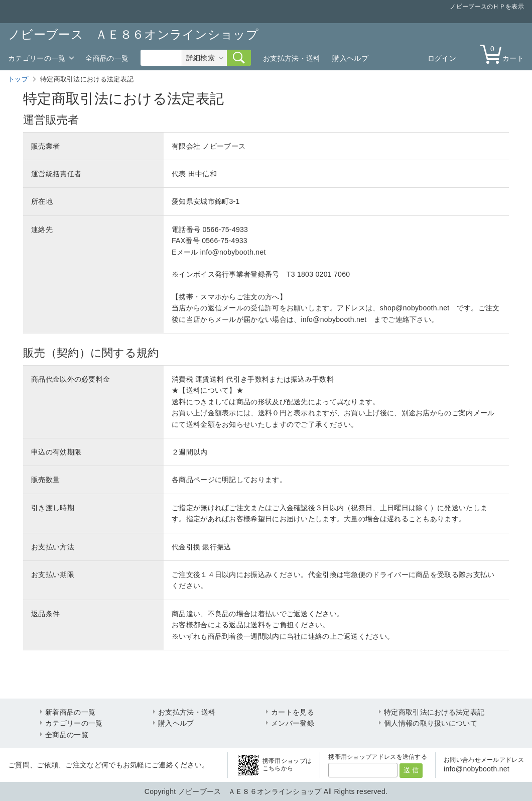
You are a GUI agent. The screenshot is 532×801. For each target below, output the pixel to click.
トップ (18, 79)
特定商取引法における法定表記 (434, 712)
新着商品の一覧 (70, 712)
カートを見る (293, 712)
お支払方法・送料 (292, 58)
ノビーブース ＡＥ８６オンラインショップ (133, 34)
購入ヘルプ (350, 58)
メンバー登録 (293, 723)
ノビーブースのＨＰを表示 (487, 7)
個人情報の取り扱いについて (431, 723)
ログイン (442, 58)
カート (504, 53)
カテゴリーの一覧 (37, 58)
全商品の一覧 (107, 58)
